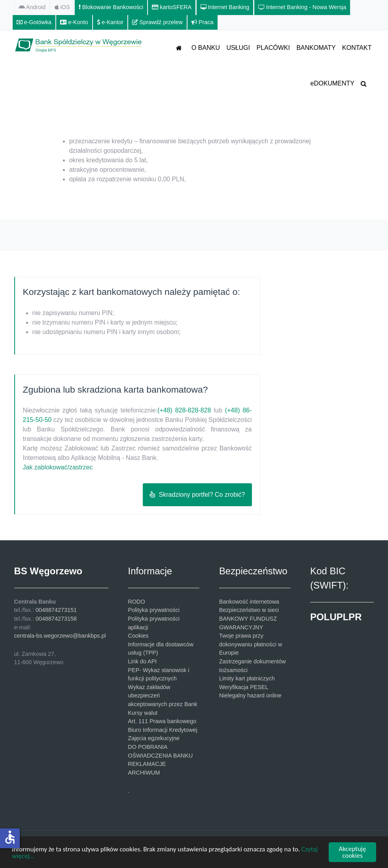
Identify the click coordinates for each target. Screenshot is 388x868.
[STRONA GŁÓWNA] (181, 48)
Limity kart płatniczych (247, 678)
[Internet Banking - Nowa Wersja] (303, 8)
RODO (137, 602)
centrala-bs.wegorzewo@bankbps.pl (60, 636)
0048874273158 (56, 619)
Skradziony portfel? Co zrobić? (197, 495)
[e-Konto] (74, 23)
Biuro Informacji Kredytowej (163, 730)
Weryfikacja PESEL (244, 687)
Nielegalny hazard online (250, 695)
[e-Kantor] (110, 23)
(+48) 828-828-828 (184, 410)
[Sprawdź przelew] (158, 23)
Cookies (138, 636)
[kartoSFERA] (172, 8)
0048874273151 (56, 610)
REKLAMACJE (147, 764)
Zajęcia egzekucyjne (154, 738)
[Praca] (203, 23)
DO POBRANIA (148, 747)
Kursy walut (143, 713)
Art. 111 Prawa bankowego (162, 721)
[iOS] (62, 8)
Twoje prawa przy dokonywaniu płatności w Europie (251, 644)
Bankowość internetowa (249, 602)
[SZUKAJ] (365, 83)
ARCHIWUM (144, 773)
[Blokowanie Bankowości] (111, 8)
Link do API (143, 661)
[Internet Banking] (225, 8)
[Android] (32, 8)
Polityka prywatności (154, 610)
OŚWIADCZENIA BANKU (161, 756)
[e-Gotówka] (34, 23)
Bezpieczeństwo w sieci (249, 610)
